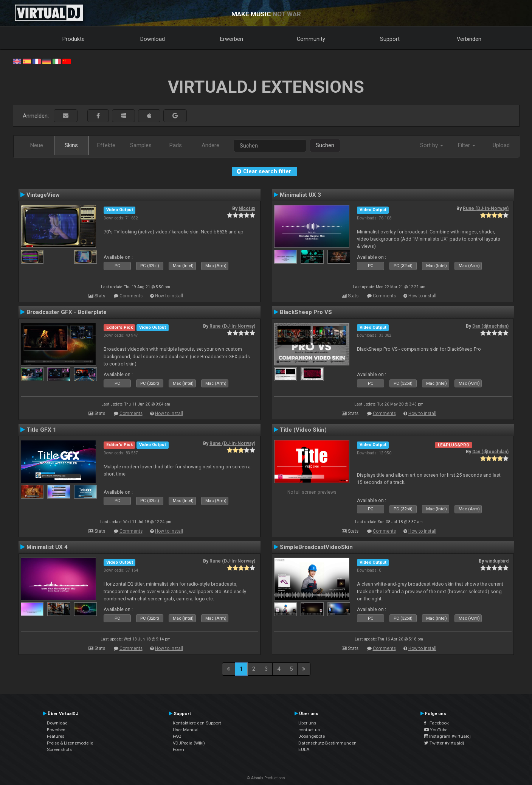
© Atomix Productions (266, 778)
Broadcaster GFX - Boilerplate (67, 312)
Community (311, 39)
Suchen (325, 145)
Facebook (437, 723)
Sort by (432, 145)
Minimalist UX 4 (47, 547)
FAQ (177, 736)
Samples (141, 145)
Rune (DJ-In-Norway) (486, 208)
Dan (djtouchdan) (490, 326)
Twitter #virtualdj (444, 743)
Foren (178, 749)
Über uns (307, 723)
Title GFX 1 (41, 430)
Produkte (74, 39)
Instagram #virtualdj (447, 736)
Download (153, 39)
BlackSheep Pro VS (306, 312)
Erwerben (232, 39)
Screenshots (59, 749)
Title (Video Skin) (303, 430)
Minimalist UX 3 (300, 195)
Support (390, 39)
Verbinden (469, 39)
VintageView (43, 195)
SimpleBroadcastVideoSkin (316, 547)
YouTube (436, 730)
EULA (304, 749)
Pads (176, 145)
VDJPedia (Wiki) (189, 743)
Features (56, 736)
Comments (131, 296)
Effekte (106, 145)
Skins (71, 145)
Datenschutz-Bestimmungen (327, 743)
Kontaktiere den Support (197, 723)
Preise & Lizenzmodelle (70, 743)
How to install (169, 296)
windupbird (497, 561)
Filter (467, 145)
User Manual (186, 730)
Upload (501, 145)
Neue (37, 145)
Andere (210, 145)
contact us (309, 730)
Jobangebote (312, 736)
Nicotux (247, 208)
